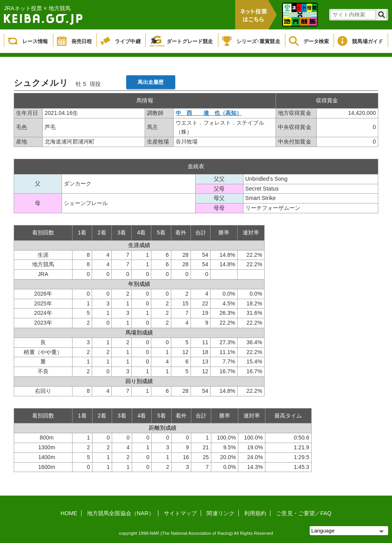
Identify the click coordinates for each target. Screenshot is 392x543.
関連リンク (220, 513)
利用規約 (255, 513)
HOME (69, 513)
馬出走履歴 (151, 82)
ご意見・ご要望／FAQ (304, 513)
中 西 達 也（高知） (209, 113)
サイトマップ (181, 513)
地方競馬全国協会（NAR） (121, 513)
